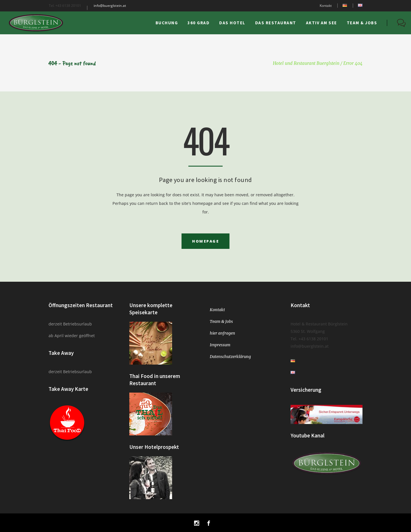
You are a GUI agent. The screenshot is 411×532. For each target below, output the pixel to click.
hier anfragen (222, 333)
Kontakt (326, 6)
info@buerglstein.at (110, 6)
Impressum (220, 345)
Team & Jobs (221, 321)
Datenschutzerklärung (230, 357)
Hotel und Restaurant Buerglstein (306, 63)
